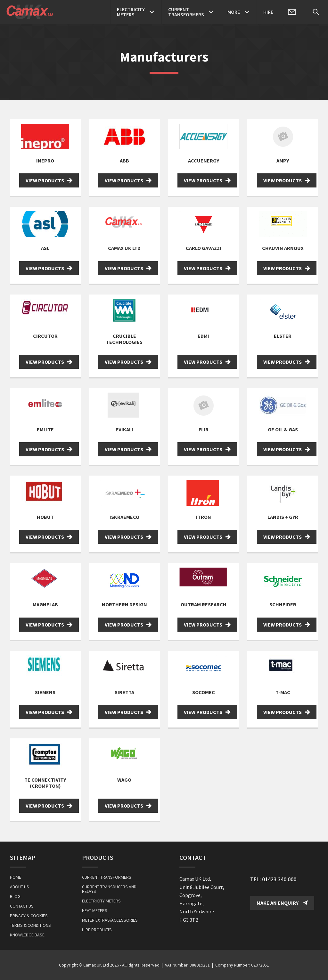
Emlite (45, 429)
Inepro (45, 161)
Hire (268, 12)
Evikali (124, 429)
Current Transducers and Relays (109, 889)
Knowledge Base (27, 935)
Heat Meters (95, 910)
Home (16, 877)
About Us (20, 887)
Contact (193, 857)
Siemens (45, 692)
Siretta (124, 692)
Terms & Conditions (30, 925)
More (234, 12)
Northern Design (124, 604)
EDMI (203, 336)
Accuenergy (204, 161)
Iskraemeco (124, 517)
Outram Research (204, 604)
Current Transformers (107, 877)
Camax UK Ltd (124, 248)
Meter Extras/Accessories (110, 920)
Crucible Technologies (124, 339)
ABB (124, 161)
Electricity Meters (101, 901)
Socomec (204, 692)
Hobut (45, 517)
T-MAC (283, 692)
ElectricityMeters (131, 12)
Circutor (45, 336)
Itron (204, 517)
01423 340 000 (279, 879)
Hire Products (97, 930)
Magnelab (45, 604)
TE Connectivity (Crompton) (45, 783)
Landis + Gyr (283, 517)
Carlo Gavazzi (204, 248)
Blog (15, 896)
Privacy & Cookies (29, 916)
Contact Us (22, 906)
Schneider (283, 604)
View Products (49, 180)
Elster (283, 336)
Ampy (283, 161)
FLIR (204, 429)
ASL (45, 248)
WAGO (124, 780)
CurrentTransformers (186, 12)
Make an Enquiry (282, 903)
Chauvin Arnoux (283, 248)
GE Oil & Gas (283, 429)
